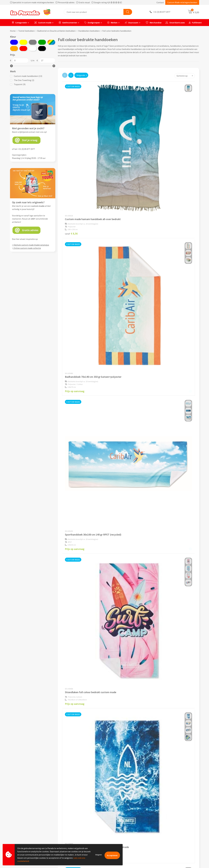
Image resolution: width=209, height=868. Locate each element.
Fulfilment (195, 23)
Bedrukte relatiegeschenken (168, 831)
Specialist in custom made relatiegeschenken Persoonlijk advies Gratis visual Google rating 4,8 (66, 2)
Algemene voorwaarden (72, 831)
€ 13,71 (72, 666)
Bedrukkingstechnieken (166, 827)
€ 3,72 (115, 291)
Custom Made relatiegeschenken (182, 2)
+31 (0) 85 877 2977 (162, 12)
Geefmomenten (68, 23)
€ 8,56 (71, 148)
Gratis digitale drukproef (119, 827)
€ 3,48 (71, 511)
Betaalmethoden (116, 839)
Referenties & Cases (70, 823)
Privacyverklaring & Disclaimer (75, 835)
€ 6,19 (115, 587)
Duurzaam (132, 23)
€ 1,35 (115, 515)
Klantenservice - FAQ (117, 819)
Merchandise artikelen (165, 823)
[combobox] (94, 12)
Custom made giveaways (166, 819)
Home (13, 31)
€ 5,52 (71, 594)
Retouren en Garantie (118, 835)
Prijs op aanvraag (119, 148)
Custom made (43, 23)
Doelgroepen (92, 23)
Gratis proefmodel (116, 823)
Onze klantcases (175, 23)
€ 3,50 (160, 290)
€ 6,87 (160, 362)
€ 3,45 (160, 666)
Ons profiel (66, 819)
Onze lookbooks (162, 835)
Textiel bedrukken (26, 31)
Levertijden (113, 831)
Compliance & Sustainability (74, 827)
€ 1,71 (115, 666)
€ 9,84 (160, 587)
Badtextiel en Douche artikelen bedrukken (56, 31)
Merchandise (154, 23)
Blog (157, 839)
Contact (160, 2)
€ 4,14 (160, 439)
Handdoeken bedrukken (89, 31)
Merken (112, 23)
